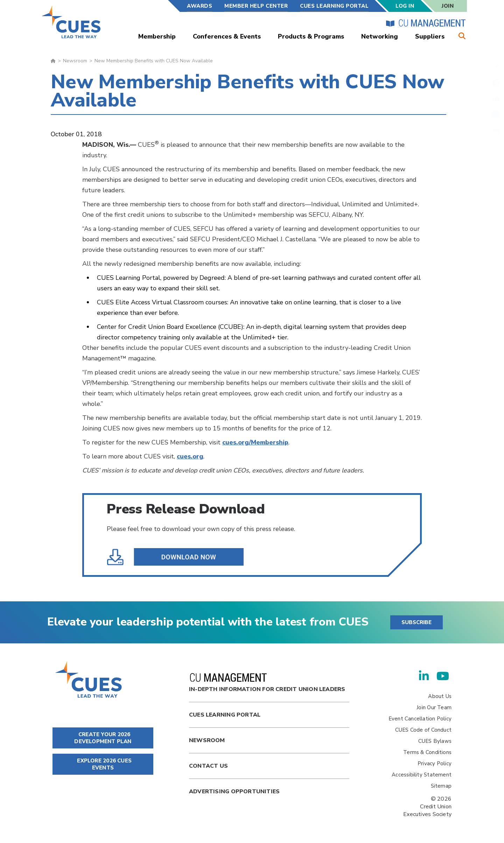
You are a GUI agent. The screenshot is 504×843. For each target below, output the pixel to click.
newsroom (207, 740)
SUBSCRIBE (416, 622)
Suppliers (430, 36)
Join (448, 6)
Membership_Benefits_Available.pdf (177, 557)
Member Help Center (256, 6)
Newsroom (75, 61)
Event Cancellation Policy (420, 719)
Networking (380, 36)
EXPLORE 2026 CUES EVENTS (103, 764)
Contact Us (208, 766)
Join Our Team (434, 707)
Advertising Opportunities (234, 792)
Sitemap (441, 786)
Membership (157, 36)
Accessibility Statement (422, 775)
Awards (199, 6)
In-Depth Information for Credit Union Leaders (267, 683)
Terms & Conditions (427, 752)
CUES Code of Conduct (423, 730)
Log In (405, 6)
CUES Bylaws (435, 741)
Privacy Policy (435, 763)
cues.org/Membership (255, 442)
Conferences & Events (227, 36)
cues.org (190, 456)
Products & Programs (311, 36)
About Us (440, 696)
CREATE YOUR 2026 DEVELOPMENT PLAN (103, 738)
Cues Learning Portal (225, 715)
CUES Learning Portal (334, 6)
